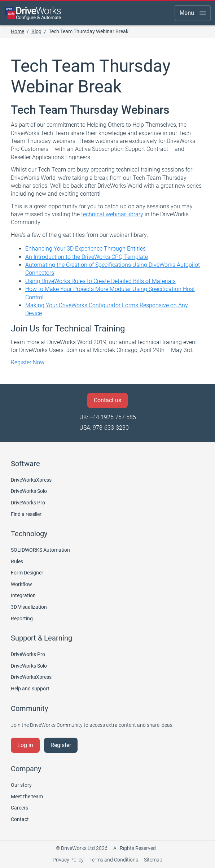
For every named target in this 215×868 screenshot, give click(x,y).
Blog (36, 31)
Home (17, 31)
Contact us (107, 400)
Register (61, 745)
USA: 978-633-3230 (104, 428)
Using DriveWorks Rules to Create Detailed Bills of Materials (100, 281)
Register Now (28, 362)
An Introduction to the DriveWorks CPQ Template (87, 257)
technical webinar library (112, 214)
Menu (193, 13)
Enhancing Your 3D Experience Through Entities (85, 249)
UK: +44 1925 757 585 (108, 417)
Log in (25, 745)
